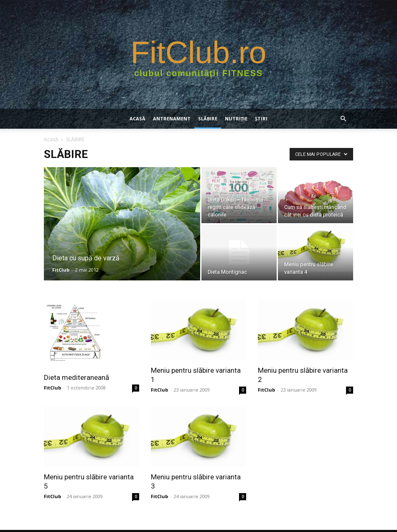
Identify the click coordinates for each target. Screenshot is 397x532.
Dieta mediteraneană (76, 377)
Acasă (137, 118)
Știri (261, 118)
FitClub (61, 270)
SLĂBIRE (208, 118)
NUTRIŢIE (236, 118)
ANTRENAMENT (172, 118)
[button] (343, 119)
